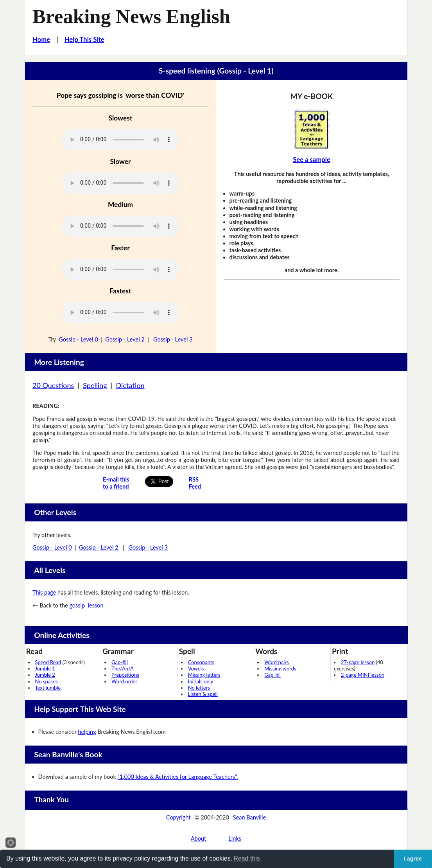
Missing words (280, 669)
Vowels (196, 669)
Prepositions (125, 675)
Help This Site (84, 40)
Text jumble (48, 688)
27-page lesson (358, 662)
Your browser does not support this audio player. (120, 140)
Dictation (130, 385)
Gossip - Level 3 (173, 339)
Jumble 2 (45, 675)
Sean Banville (249, 817)
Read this (247, 858)
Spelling (95, 385)
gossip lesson (86, 605)
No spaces (47, 681)
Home (41, 40)
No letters (199, 688)
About (198, 838)
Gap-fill (120, 662)
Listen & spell (203, 694)
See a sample (312, 160)
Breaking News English (131, 16)
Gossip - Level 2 (125, 339)
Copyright (178, 817)
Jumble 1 (45, 669)
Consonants (201, 662)
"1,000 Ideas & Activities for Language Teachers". (178, 777)
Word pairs (276, 662)
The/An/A (123, 669)
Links (235, 838)
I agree (413, 859)
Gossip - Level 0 (78, 339)
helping (87, 732)
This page (44, 592)
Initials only (201, 681)
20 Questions (53, 385)
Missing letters (204, 675)
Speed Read (48, 662)
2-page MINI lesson (363, 675)
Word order (124, 681)
